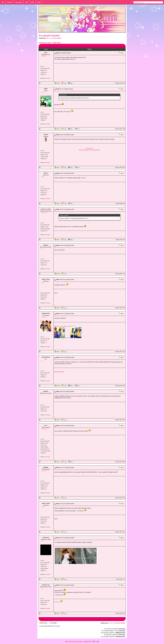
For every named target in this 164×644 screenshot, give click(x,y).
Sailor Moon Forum (45, 43)
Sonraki (59, 38)
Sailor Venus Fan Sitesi (71, 641)
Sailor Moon (57, 43)
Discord (10, 2)
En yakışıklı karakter (49, 36)
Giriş (32, 2)
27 (51, 38)
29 (55, 38)
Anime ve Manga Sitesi (85, 641)
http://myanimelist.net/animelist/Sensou (90, 150)
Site (3, 2)
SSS (26, 2)
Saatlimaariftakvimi (59, 372)
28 (53, 38)
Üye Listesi (19, 2)
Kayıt (39, 2)
